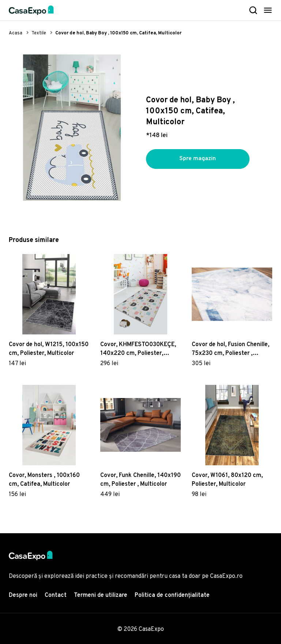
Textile (39, 33)
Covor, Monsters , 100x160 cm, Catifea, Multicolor (44, 480)
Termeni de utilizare (101, 595)
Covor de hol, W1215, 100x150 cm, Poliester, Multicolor (49, 349)
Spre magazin (198, 159)
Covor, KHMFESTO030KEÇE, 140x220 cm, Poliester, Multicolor (138, 349)
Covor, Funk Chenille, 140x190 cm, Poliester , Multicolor (140, 480)
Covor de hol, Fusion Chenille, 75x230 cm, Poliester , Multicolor (231, 349)
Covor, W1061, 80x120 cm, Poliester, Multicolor (227, 480)
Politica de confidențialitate (172, 595)
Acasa (16, 33)
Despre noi (23, 595)
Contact (56, 595)
